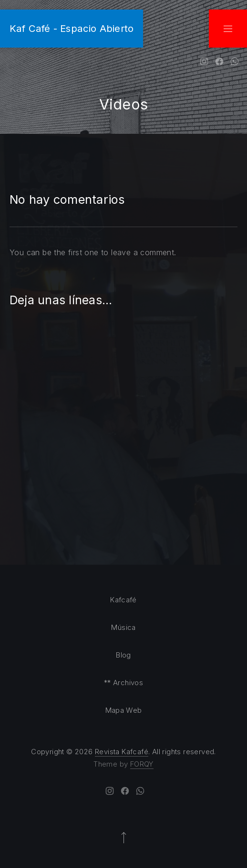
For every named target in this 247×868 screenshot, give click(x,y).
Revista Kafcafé (122, 752)
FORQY (142, 764)
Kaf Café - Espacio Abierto (72, 28)
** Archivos (123, 683)
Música (123, 627)
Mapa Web (124, 710)
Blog (123, 655)
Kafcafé (123, 600)
